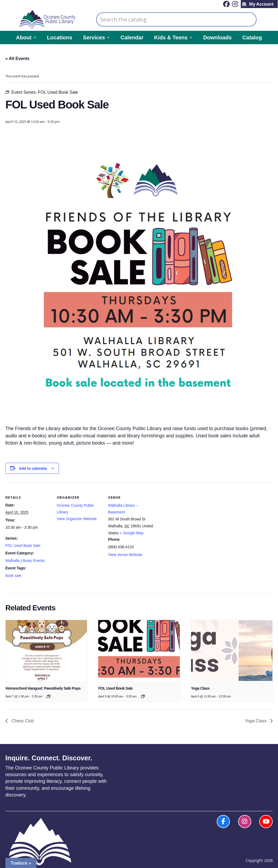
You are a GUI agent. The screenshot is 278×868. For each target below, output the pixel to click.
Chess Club (22, 721)
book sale (13, 576)
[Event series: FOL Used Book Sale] (143, 696)
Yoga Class (200, 688)
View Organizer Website (77, 519)
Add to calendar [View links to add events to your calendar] (33, 468)
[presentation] (46, 651)
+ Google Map (132, 533)
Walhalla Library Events (25, 561)
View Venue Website (125, 555)
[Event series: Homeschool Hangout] (48, 696)
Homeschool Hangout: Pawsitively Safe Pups (43, 688)
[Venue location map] (188, 519)
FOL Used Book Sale (23, 546)
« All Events (17, 59)
